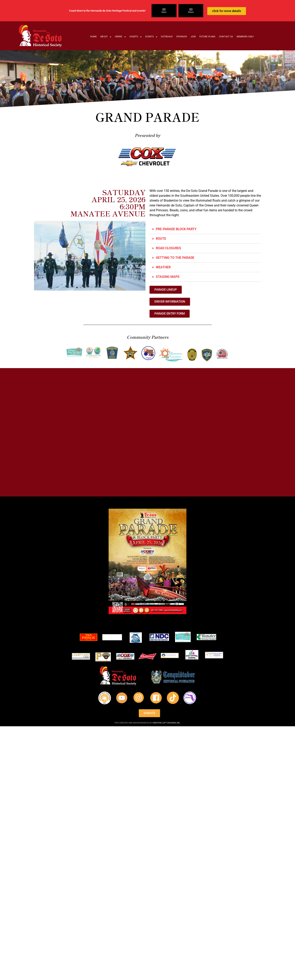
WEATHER (164, 267)
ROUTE (161, 239)
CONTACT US (226, 37)
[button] (39, 256)
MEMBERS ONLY (245, 37)
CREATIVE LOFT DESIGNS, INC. (167, 723)
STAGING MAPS (168, 277)
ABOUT (106, 37)
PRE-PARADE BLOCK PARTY (176, 229)
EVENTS (151, 37)
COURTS (136, 37)
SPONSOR (182, 37)
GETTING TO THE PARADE (175, 258)
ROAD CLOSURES (168, 248)
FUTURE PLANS (207, 37)
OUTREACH (167, 37)
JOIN (193, 37)
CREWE (120, 37)
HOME (93, 37)
